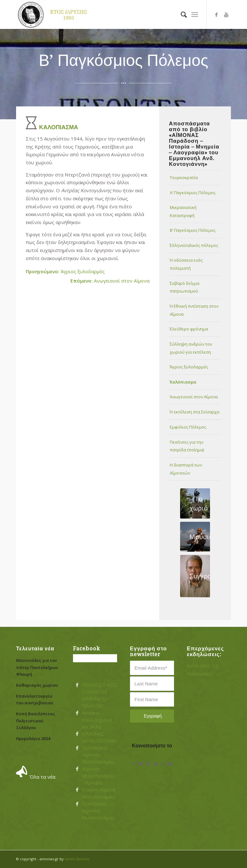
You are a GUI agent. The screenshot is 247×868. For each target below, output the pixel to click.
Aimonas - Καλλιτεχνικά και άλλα (97, 720)
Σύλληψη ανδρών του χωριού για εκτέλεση (191, 348)
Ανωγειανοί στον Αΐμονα (110, 281)
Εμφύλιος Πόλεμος (188, 427)
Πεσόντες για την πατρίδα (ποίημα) (187, 446)
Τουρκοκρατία (184, 177)
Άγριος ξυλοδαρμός (65, 271)
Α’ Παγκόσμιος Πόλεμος (193, 193)
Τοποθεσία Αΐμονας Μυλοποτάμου (98, 755)
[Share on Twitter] (141, 764)
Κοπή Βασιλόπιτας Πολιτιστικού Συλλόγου (36, 721)
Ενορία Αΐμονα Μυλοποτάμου (99, 793)
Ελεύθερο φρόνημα (189, 329)
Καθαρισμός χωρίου (37, 685)
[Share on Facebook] (134, 764)
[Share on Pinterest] (148, 764)
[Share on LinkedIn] (156, 764)
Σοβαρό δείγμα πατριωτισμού (185, 287)
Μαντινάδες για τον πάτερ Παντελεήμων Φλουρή (37, 667)
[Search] (181, 14)
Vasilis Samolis (77, 859)
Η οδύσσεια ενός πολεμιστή (186, 264)
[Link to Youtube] (226, 14)
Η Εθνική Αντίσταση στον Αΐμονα (194, 310)
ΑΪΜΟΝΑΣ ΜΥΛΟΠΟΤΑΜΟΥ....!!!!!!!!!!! (109, 737)
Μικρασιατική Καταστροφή (183, 211)
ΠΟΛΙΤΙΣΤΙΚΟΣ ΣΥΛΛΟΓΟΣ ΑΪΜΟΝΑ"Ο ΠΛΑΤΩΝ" (100, 695)
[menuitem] (181, 14)
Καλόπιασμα (183, 382)
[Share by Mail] (170, 764)
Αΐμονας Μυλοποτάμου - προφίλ (98, 776)
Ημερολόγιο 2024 (33, 738)
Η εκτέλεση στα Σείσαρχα (195, 412)
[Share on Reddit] (163, 764)
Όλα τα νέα (42, 777)
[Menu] (195, 14)
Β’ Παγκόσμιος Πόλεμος (193, 230)
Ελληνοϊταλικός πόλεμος (194, 245)
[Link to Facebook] (216, 14)
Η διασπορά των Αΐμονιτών (186, 469)
